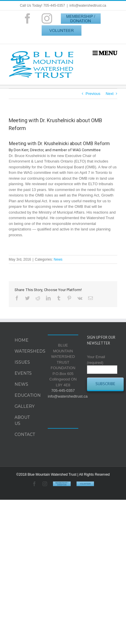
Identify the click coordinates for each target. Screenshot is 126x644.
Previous (93, 94)
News (58, 259)
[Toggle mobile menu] (105, 53)
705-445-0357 (63, 390)
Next (110, 94)
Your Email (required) (102, 363)
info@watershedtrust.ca (88, 6)
